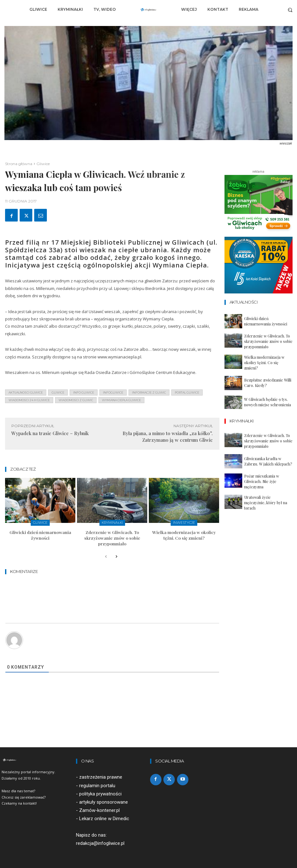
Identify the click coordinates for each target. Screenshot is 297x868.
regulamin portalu (97, 782)
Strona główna (19, 164)
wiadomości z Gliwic (76, 400)
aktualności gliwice (26, 392)
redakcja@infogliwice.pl (100, 840)
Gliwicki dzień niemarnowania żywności (40, 534)
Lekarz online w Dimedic (104, 816)
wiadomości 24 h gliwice (29, 400)
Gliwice (43, 164)
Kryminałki (112, 522)
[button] (290, 10)
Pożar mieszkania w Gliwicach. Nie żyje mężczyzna (267, 475)
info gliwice (84, 392)
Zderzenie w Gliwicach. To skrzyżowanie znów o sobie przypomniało (112, 536)
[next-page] (116, 554)
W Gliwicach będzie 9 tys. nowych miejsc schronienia (268, 398)
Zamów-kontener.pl (99, 807)
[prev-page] (106, 554)
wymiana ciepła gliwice (121, 400)
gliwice (58, 392)
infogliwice (113, 392)
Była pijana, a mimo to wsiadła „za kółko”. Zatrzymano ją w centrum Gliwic (168, 437)
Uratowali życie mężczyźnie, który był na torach (265, 494)
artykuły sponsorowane (104, 799)
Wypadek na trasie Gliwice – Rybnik (50, 433)
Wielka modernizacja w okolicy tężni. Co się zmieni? (184, 534)
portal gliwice (187, 392)
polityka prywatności (100, 791)
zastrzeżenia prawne (101, 774)
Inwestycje (184, 522)
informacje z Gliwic (149, 392)
